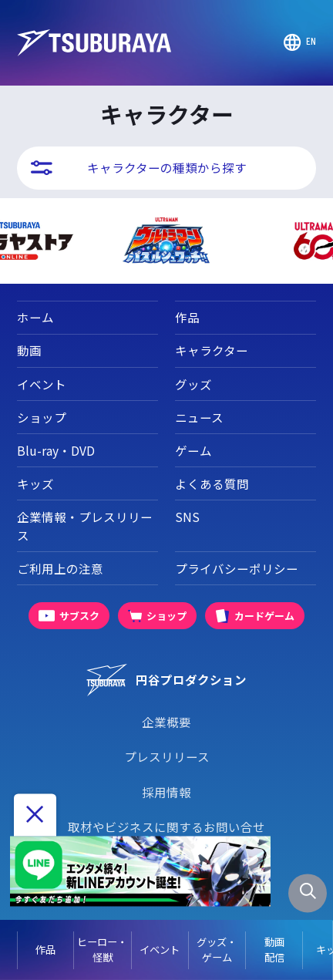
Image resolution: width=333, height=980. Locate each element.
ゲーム (193, 450)
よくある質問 (212, 483)
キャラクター (212, 350)
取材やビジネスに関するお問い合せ (166, 827)
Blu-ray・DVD (56, 450)
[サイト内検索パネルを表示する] (308, 894)
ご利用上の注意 (60, 568)
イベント (160, 950)
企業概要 (166, 722)
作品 (45, 950)
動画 (29, 350)
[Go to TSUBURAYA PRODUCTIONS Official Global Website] (300, 42)
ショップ (42, 417)
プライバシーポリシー (237, 568)
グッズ (193, 384)
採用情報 (166, 792)
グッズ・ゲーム (217, 950)
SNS (187, 517)
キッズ (35, 483)
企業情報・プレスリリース (85, 525)
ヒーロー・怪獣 (102, 950)
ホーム (35, 317)
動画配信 (274, 950)
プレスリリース (167, 756)
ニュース (199, 417)
